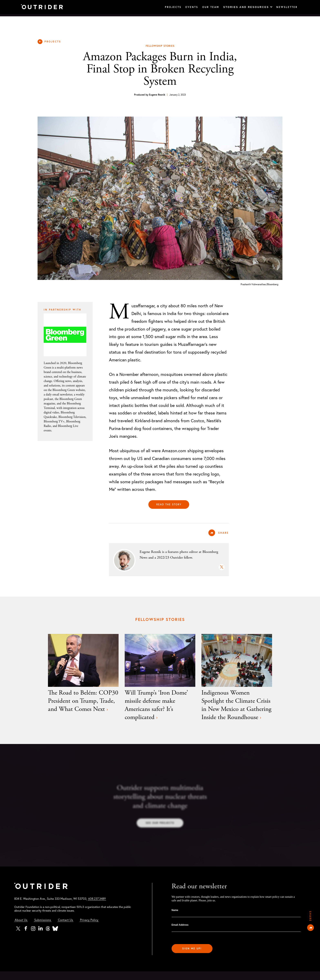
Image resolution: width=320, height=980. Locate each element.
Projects (169, 7)
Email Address (180, 933)
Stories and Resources (246, 7)
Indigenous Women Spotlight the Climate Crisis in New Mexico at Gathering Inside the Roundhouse (237, 710)
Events (189, 7)
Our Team (208, 7)
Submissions (43, 928)
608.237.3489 (100, 907)
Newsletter (286, 7)
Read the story (169, 504)
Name (175, 919)
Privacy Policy (90, 928)
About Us (21, 928)
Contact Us (66, 928)
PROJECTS (54, 42)
